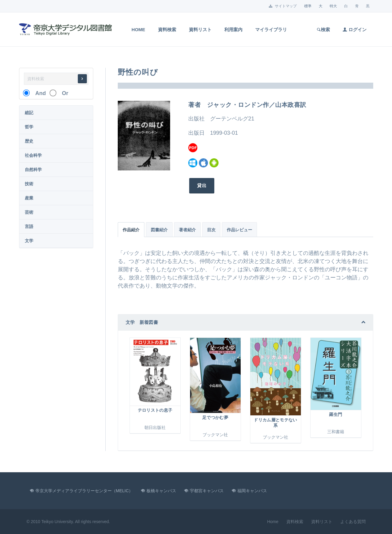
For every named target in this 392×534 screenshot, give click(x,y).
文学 (29, 241)
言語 (29, 226)
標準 (308, 6)
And (38, 93)
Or (63, 93)
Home (138, 30)
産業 (29, 198)
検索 (323, 30)
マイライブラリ (271, 30)
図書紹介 (159, 230)
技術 (29, 184)
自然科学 (33, 170)
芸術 (29, 212)
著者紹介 (187, 230)
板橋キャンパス (161, 491)
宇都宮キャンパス (207, 491)
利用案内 (233, 30)
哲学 (29, 127)
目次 (211, 230)
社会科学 (33, 155)
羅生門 (336, 414)
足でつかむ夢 (215, 417)
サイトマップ (283, 6)
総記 (29, 113)
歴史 (29, 141)
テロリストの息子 (155, 410)
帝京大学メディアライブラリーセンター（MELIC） (84, 491)
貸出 (201, 185)
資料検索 (167, 30)
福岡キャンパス (252, 491)
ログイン (355, 30)
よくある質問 (353, 522)
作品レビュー (239, 230)
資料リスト (200, 30)
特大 (333, 6)
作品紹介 (131, 230)
